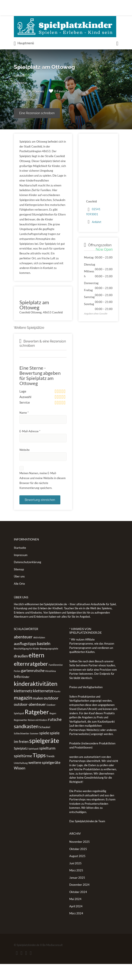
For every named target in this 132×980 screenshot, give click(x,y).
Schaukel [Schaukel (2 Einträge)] (45, 743)
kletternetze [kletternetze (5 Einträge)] (43, 707)
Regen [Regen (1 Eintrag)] (53, 729)
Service (25, 413)
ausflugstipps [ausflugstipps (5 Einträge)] (25, 660)
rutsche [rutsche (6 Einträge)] (55, 736)
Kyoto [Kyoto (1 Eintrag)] (57, 708)
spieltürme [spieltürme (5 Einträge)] (23, 772)
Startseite (20, 564)
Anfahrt (97, 222)
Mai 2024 (75, 915)
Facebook (17, 969)
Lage (23, 391)
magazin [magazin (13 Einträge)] (23, 714)
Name (24, 429)
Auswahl (25, 402)
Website (25, 466)
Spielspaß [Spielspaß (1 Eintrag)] (33, 765)
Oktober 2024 (78, 908)
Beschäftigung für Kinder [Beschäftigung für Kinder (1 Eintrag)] (27, 665)
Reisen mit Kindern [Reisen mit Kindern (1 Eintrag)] (38, 736)
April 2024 (76, 922)
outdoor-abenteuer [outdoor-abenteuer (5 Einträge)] (30, 720)
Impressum (21, 571)
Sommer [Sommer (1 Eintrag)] (34, 749)
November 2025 (80, 858)
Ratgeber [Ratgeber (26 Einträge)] (37, 728)
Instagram (30, 969)
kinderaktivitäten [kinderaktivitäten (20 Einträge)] (36, 700)
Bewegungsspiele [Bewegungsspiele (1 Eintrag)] (49, 665)
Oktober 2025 (78, 865)
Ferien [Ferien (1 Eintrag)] (17, 687)
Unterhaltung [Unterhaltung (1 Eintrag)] (21, 779)
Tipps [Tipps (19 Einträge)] (39, 771)
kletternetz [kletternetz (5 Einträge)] (23, 707)
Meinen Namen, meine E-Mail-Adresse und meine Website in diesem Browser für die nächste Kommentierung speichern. (43, 497)
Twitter (23, 969)
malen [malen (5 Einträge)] (38, 714)
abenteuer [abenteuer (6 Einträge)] (23, 653)
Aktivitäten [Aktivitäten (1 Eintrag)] (39, 653)
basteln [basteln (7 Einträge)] (44, 659)
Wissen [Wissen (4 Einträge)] (20, 784)
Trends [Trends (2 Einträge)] (50, 772)
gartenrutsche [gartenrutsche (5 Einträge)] (33, 687)
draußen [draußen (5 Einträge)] (21, 672)
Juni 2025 (75, 879)
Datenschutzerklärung (28, 578)
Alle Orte (19, 600)
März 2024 (76, 930)
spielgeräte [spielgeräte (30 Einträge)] (44, 756)
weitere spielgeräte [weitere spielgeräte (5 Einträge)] (44, 778)
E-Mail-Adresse (30, 447)
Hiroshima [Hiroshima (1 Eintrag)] (51, 687)
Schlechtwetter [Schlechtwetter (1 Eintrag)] (22, 749)
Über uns (19, 593)
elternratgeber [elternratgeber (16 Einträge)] (31, 680)
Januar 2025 (77, 894)
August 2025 (77, 872)
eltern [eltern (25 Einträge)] (36, 671)
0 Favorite (71, 91)
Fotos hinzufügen (27, 100)
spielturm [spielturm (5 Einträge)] (47, 764)
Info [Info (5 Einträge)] (17, 692)
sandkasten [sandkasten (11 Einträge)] (26, 742)
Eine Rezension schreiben (37, 113)
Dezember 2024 (79, 901)
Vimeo (37, 969)
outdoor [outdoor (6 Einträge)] (51, 714)
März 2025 (76, 887)
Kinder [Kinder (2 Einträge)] (25, 693)
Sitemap (19, 585)
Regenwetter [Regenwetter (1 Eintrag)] (21, 736)
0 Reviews (49, 91)
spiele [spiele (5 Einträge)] (44, 749)
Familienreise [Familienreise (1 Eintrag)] (56, 681)
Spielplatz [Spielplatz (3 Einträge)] (21, 764)
